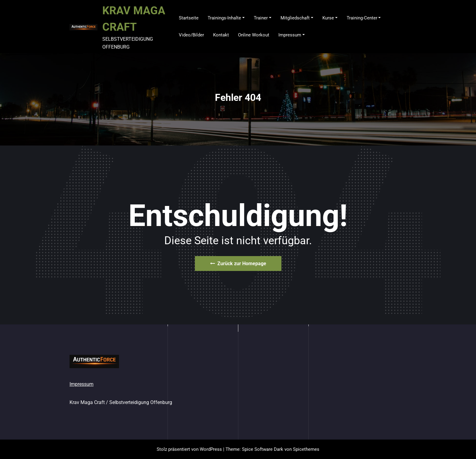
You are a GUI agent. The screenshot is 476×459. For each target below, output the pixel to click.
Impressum (82, 384)
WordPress (211, 449)
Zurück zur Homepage (238, 264)
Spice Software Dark (263, 449)
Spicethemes (306, 449)
